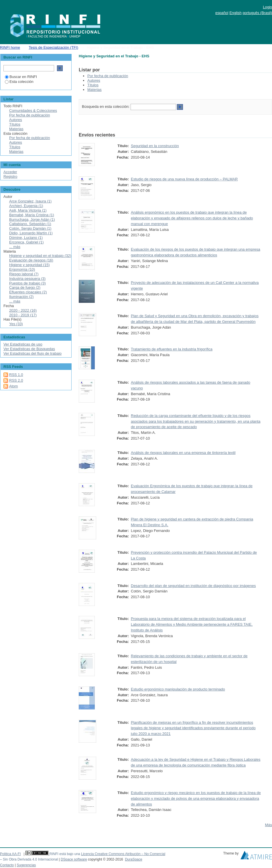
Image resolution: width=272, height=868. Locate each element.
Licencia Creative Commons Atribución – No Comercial (123, 854)
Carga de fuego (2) (25, 287)
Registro (10, 176)
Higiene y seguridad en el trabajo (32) (40, 256)
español (222, 13)
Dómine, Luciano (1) (26, 238)
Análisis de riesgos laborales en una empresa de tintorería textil (183, 453)
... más (15, 247)
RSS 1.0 (16, 375)
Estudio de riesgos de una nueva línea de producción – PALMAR (184, 179)
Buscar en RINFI (21, 77)
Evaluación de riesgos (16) (31, 260)
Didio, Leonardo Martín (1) (31, 233)
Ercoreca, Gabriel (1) (26, 242)
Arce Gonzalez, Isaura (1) (30, 201)
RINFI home (10, 47)
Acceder (10, 172)
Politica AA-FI (10, 854)
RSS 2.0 (16, 380)
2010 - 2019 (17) (23, 315)
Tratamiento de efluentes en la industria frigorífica (172, 349)
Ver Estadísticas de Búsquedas (29, 349)
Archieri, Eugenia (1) (26, 206)
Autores (94, 80)
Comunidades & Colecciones (33, 111)
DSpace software (74, 859)
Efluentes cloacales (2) (28, 292)
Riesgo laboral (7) (24, 274)
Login (267, 7)
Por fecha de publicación (108, 76)
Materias (94, 90)
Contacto (7, 865)
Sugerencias (26, 865)
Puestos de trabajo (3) (27, 283)
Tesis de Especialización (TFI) (53, 47)
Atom (13, 386)
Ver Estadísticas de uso (23, 344)
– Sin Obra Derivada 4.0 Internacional (29, 859)
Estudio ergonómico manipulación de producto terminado (178, 689)
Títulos (93, 85)
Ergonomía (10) (22, 269)
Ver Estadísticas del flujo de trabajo (32, 353)
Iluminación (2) (21, 297)
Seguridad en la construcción (155, 146)
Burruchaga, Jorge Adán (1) (32, 220)
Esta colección (19, 82)
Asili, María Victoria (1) (28, 210)
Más (268, 825)
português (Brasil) (257, 13)
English (235, 13)
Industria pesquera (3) (27, 279)
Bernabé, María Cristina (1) (32, 215)
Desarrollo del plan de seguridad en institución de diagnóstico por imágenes (193, 586)
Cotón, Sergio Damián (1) (30, 228)
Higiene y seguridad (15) (29, 265)
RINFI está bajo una (65, 854)
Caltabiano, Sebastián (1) (30, 224)
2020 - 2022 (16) (23, 310)
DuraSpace (133, 859)
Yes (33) (16, 324)
